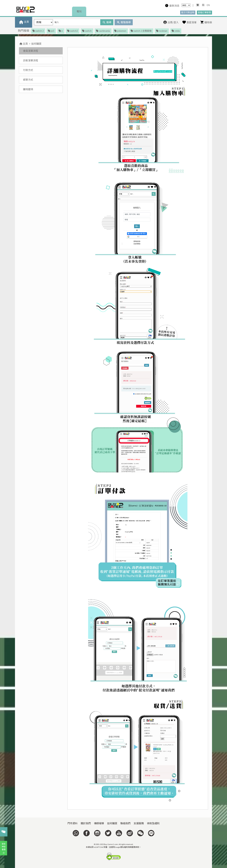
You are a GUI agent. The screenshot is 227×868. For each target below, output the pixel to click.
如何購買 (36, 44)
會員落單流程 (31, 51)
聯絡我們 (125, 823)
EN (208, 5)
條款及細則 (153, 823)
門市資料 (73, 823)
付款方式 (28, 70)
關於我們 (86, 823)
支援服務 (139, 823)
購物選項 (28, 89)
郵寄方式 (28, 80)
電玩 (79, 11)
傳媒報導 (99, 823)
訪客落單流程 (31, 60)
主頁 (23, 44)
